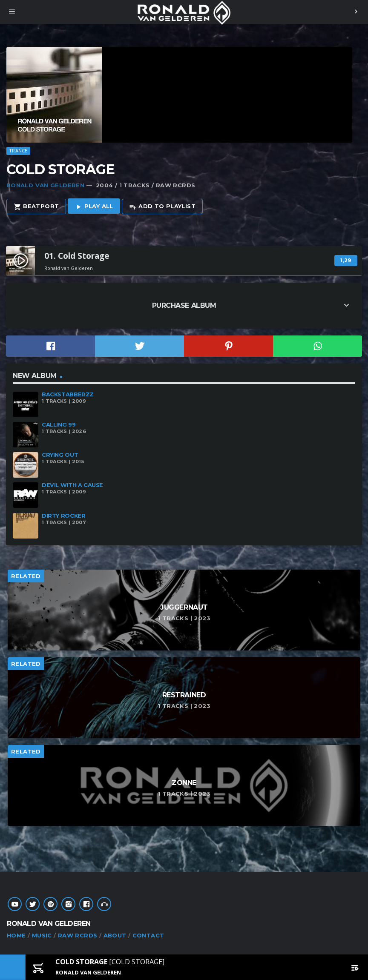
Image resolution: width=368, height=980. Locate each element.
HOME (16, 935)
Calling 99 (59, 425)
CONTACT (148, 935)
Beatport (36, 207)
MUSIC (42, 935)
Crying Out (60, 455)
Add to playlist (162, 207)
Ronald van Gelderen (45, 185)
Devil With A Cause (72, 485)
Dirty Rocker (63, 516)
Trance (18, 150)
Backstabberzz (68, 394)
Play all (94, 207)
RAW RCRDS (78, 935)
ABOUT (115, 935)
